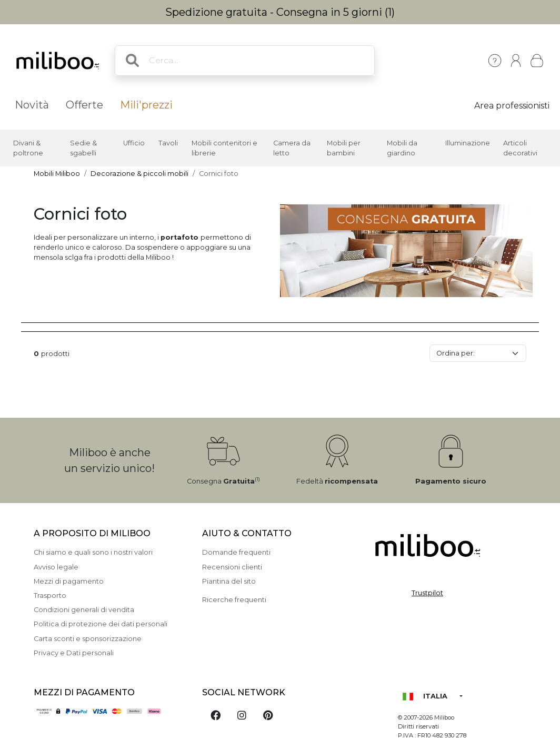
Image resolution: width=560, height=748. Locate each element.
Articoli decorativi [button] (520, 148)
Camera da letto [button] (292, 148)
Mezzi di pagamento (69, 581)
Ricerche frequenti (234, 600)
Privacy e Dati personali (74, 653)
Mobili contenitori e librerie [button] (224, 148)
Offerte (84, 105)
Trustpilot (427, 593)
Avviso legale (56, 567)
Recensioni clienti (232, 567)
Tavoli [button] (168, 143)
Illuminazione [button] (468, 143)
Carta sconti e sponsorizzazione (88, 639)
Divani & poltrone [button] (28, 148)
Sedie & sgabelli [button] (83, 148)
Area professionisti (512, 106)
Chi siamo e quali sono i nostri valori (93, 552)
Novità (32, 105)
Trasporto (50, 596)
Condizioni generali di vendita (84, 610)
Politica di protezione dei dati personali (101, 624)
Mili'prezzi (146, 105)
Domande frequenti (236, 552)
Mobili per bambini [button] (344, 148)
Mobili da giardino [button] (402, 148)
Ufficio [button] (134, 143)
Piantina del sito (229, 581)
